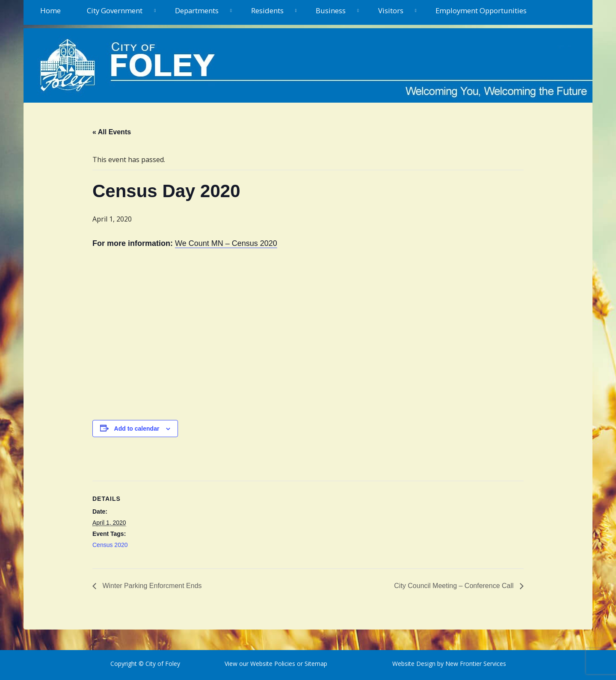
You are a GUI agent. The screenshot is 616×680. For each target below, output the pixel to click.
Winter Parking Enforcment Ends (151, 586)
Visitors (391, 10)
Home (50, 10)
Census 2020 (110, 545)
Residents (267, 10)
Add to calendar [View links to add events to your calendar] (137, 429)
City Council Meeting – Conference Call (455, 586)
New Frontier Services (476, 664)
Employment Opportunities (481, 10)
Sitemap (315, 664)
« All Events (112, 132)
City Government (115, 10)
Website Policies (273, 664)
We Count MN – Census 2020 (226, 243)
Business (331, 10)
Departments (197, 10)
